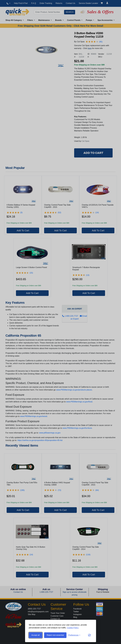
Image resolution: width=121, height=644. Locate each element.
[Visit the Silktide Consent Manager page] (89, 635)
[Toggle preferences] (74, 635)
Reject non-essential (55, 635)
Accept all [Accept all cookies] (36, 635)
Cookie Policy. (73, 628)
